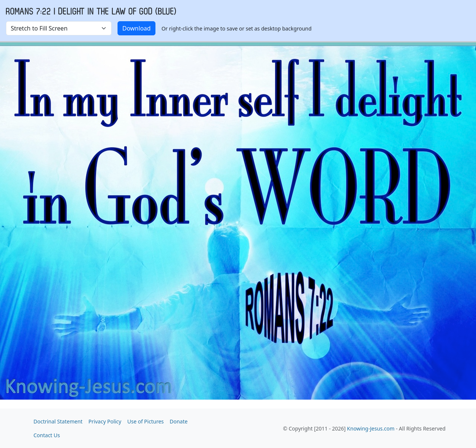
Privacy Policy (105, 421)
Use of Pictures (145, 421)
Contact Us (47, 435)
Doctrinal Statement (58, 421)
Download (136, 28)
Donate (178, 421)
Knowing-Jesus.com (371, 428)
